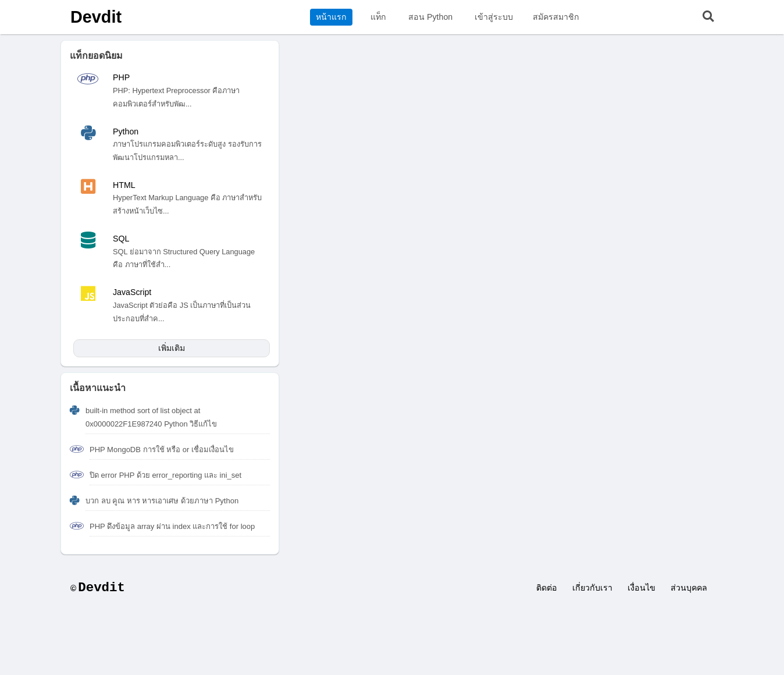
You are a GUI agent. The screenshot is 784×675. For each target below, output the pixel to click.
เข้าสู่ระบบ (494, 17)
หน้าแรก (331, 17)
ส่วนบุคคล (689, 588)
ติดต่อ (547, 588)
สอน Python (430, 17)
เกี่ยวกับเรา (592, 588)
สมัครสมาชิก (556, 17)
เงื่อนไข (642, 588)
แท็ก (378, 17)
